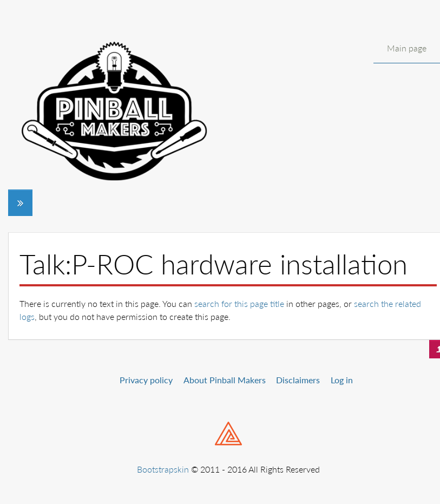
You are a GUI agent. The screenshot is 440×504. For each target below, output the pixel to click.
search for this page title (239, 303)
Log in (342, 380)
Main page (407, 48)
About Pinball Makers (225, 380)
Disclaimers (298, 380)
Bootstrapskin (163, 469)
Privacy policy (146, 380)
